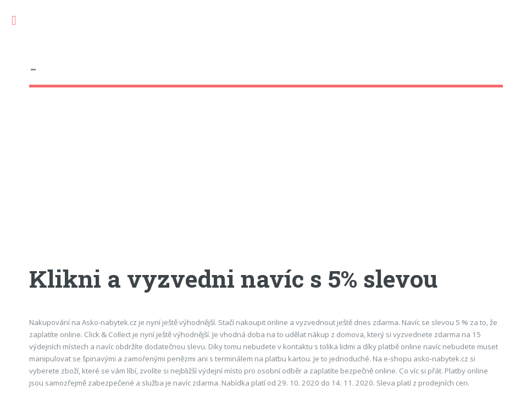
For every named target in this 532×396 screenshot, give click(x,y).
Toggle (20, 21)
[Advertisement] (266, 186)
